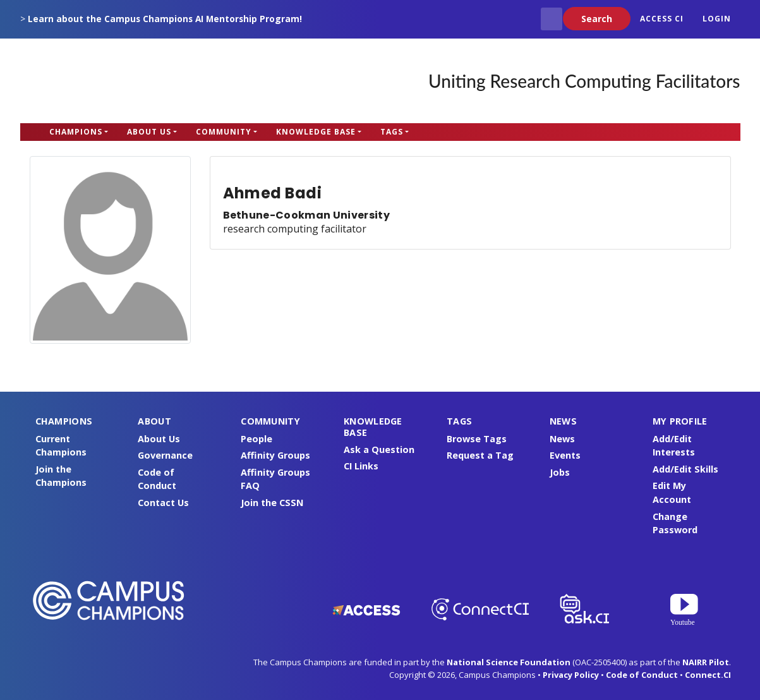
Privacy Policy (571, 675)
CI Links (361, 466)
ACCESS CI (662, 19)
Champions (76, 132)
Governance (165, 455)
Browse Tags (477, 439)
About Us (149, 132)
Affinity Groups (275, 455)
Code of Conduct (642, 675)
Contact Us (163, 503)
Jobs (560, 472)
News (562, 439)
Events (565, 455)
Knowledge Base (316, 132)
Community (224, 132)
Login (717, 19)
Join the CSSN (272, 503)
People (256, 439)
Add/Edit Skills (685, 469)
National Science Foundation (509, 662)
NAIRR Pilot (706, 662)
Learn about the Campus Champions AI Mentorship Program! (165, 19)
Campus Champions (99, 81)
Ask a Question (379, 450)
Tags (392, 132)
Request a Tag (480, 455)
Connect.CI (708, 675)
